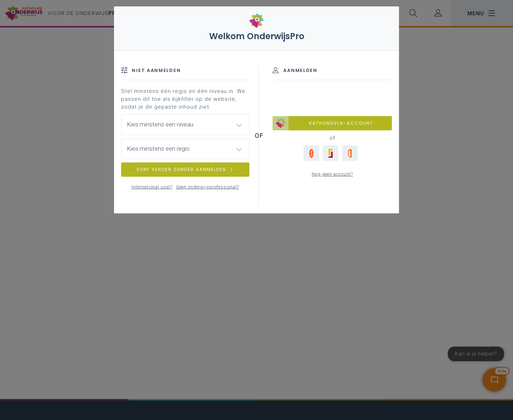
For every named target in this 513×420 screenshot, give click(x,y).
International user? (152, 187)
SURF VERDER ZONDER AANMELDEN (185, 169)
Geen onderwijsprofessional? (208, 187)
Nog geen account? (332, 174)
